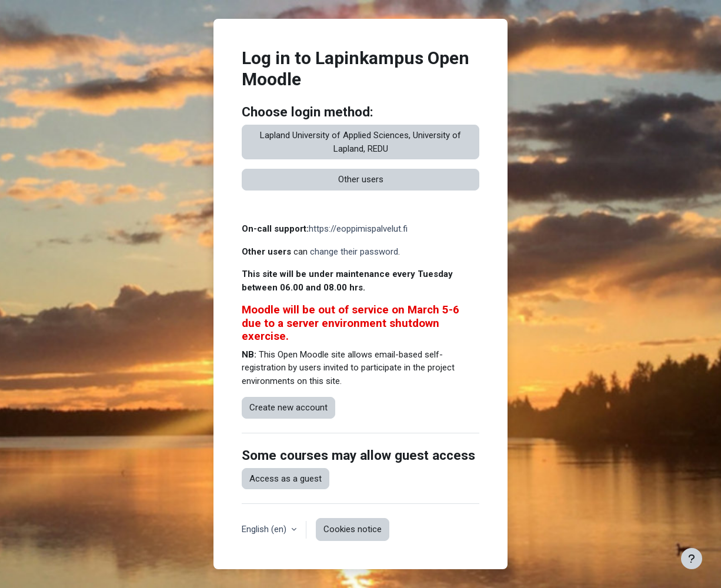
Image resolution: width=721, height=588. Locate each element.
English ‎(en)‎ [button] (265, 529)
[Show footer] (692, 559)
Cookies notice (353, 529)
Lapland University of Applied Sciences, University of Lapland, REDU (360, 142)
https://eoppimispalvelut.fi (358, 229)
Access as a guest (286, 479)
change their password (354, 252)
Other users (361, 179)
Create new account (288, 407)
